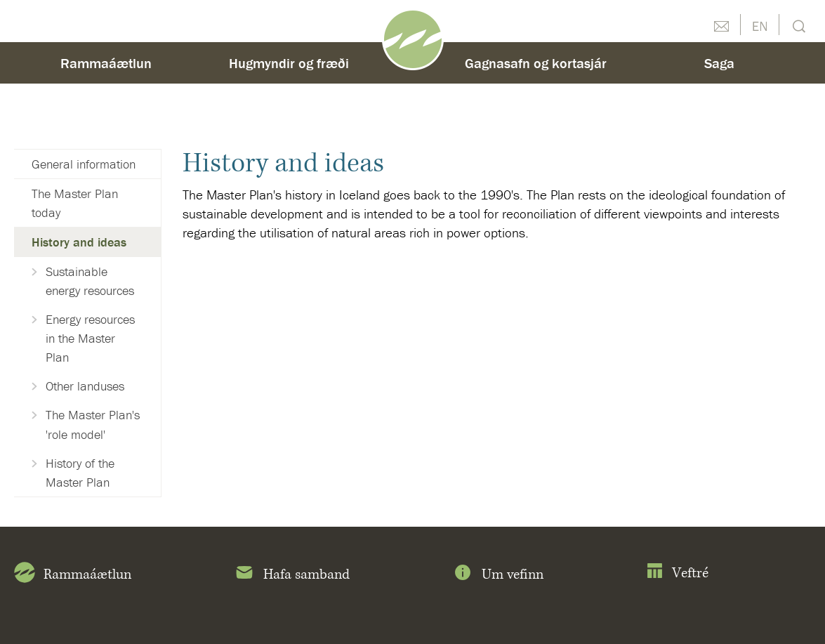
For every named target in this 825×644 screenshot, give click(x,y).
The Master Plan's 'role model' (93, 424)
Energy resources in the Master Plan (90, 338)
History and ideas (79, 242)
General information (84, 164)
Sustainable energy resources (90, 281)
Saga (719, 63)
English (760, 25)
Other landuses (85, 386)
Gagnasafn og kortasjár (536, 63)
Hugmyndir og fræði (289, 63)
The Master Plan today (75, 203)
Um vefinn (498, 575)
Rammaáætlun (106, 63)
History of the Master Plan (80, 473)
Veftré (677, 573)
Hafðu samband (721, 25)
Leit (797, 25)
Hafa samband (292, 575)
